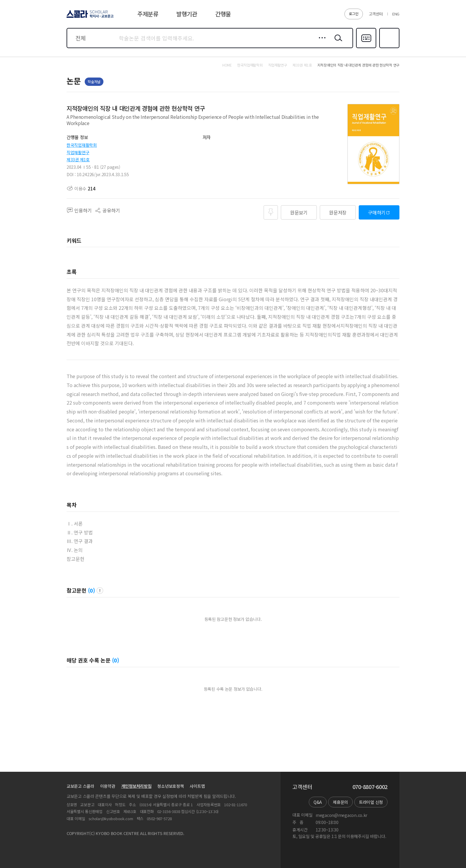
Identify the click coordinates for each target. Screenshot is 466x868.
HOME (227, 65)
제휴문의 (340, 802)
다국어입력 (366, 48)
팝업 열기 (100, 591)
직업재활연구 (78, 152)
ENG (396, 14)
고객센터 (376, 14)
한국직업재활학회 (82, 145)
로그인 (354, 14)
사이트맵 (197, 786)
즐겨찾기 (389, 48)
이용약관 (108, 786)
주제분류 (148, 14)
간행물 (223, 14)
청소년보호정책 (170, 786)
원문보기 (299, 212)
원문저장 (338, 212)
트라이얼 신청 (371, 802)
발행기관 (187, 14)
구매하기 (377, 212)
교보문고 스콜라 (80, 786)
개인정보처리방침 (136, 786)
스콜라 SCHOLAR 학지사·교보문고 (89, 18)
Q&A (318, 802)
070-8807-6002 (370, 787)
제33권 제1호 (78, 160)
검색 (337, 42)
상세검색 (321, 42)
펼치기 (328, 126)
